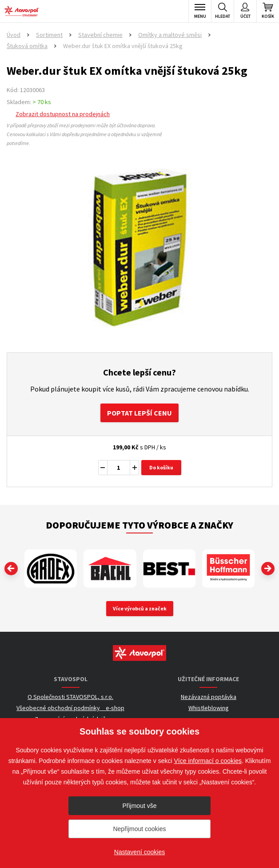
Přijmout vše (139, 806)
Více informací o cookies (208, 761)
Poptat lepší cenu (139, 413)
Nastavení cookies (139, 852)
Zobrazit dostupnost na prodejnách (63, 114)
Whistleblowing (209, 708)
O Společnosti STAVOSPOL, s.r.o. (70, 697)
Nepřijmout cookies (139, 829)
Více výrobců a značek (140, 608)
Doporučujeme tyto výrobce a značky (139, 525)
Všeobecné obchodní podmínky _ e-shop (70, 708)
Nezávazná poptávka (209, 697)
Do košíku (161, 467)
